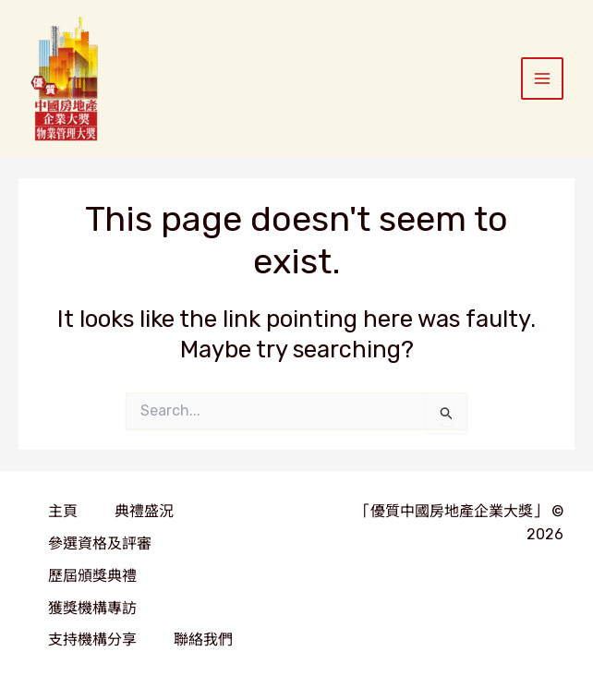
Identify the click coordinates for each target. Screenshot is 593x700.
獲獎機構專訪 (92, 608)
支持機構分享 (92, 640)
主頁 (63, 511)
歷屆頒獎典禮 (92, 576)
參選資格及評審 (100, 543)
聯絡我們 (203, 640)
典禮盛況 (144, 511)
